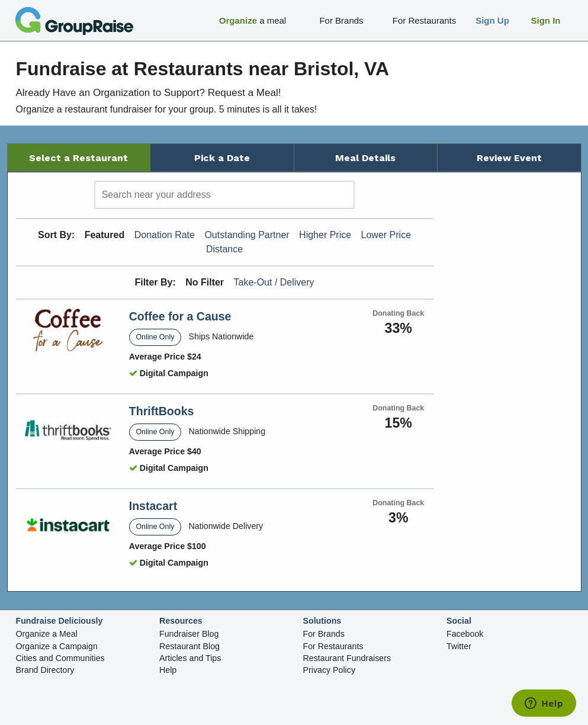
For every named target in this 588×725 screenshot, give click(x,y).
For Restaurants (333, 646)
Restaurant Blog (189, 646)
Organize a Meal (47, 634)
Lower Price (386, 235)
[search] (224, 195)
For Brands (324, 634)
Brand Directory (45, 670)
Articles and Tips (190, 658)
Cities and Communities (60, 658)
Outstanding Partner (247, 235)
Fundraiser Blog (189, 634)
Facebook (465, 634)
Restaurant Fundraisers (347, 658)
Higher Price (325, 235)
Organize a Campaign (57, 646)
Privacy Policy (330, 670)
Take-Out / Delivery (274, 282)
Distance (224, 249)
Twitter (459, 646)
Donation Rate (165, 235)
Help (168, 670)
